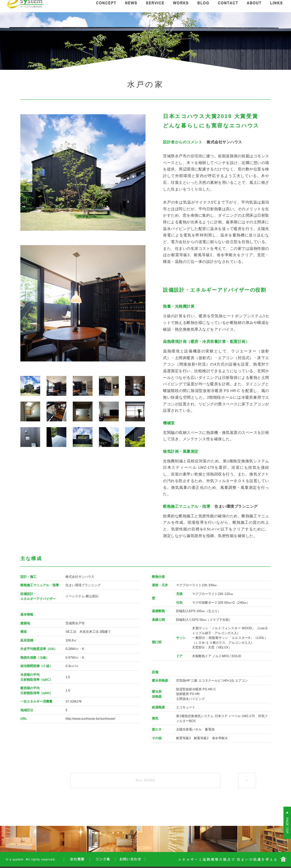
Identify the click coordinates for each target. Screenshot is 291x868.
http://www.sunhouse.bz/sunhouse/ (90, 719)
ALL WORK (145, 780)
